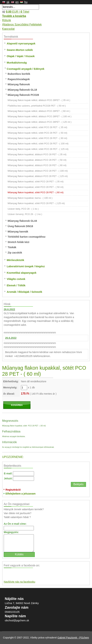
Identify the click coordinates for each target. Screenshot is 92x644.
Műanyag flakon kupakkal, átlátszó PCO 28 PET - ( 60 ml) (37, 165)
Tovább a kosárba (14, 16)
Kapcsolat (8, 29)
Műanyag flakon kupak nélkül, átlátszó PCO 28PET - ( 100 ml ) (40, 116)
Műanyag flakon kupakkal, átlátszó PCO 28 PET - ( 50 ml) (37, 160)
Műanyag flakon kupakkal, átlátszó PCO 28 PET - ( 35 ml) (37, 154)
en (17, 2)
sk (8, 2)
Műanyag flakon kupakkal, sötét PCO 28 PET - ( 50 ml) (36, 187)
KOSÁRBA (17, 405)
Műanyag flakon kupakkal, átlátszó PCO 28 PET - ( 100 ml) (38, 171)
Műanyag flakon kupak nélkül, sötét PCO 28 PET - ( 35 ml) (37, 127)
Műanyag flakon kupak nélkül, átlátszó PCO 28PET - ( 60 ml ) (39, 111)
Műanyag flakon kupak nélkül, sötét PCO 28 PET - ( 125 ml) (38, 149)
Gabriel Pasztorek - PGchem (73, 638)
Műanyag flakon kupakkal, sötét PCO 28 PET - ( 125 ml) (36, 203)
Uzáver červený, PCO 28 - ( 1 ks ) (25, 214)
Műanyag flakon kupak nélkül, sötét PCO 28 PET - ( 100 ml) (38, 144)
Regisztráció (13, 490)
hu (26, 2)
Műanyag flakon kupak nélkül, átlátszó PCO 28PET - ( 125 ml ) (40, 122)
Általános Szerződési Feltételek (22, 25)
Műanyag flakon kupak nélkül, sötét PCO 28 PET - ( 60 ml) (37, 138)
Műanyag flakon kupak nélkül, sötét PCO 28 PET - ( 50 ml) (37, 133)
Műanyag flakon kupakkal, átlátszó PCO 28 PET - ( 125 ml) (38, 176)
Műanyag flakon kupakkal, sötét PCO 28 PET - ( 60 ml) (36, 192)
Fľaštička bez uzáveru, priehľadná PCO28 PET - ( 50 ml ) (37, 106)
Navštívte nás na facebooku (19, 582)
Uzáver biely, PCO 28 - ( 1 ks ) (23, 209)
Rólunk (7, 20)
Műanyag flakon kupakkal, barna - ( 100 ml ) (30, 198)
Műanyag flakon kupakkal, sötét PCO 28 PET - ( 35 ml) (36, 182)
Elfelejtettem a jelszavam (21, 494)
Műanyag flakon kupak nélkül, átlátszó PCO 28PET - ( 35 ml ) (39, 100)
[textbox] (21, 7)
